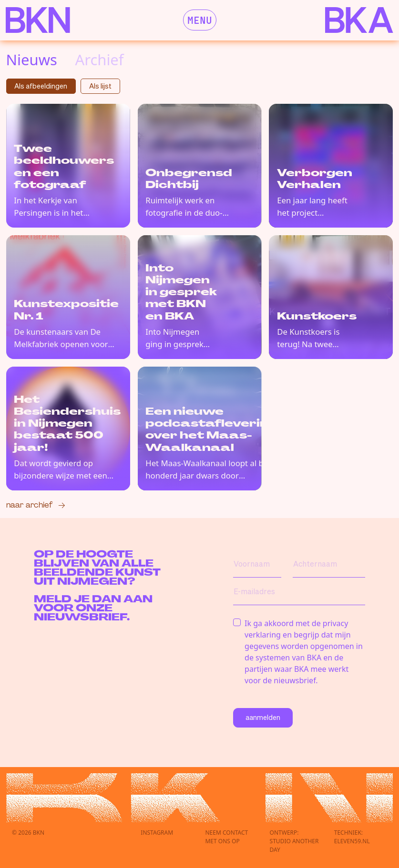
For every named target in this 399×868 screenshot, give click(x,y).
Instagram (157, 833)
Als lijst (100, 86)
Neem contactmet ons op (226, 837)
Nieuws (32, 60)
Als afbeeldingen (41, 86)
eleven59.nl (352, 841)
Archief (99, 60)
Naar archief (29, 504)
